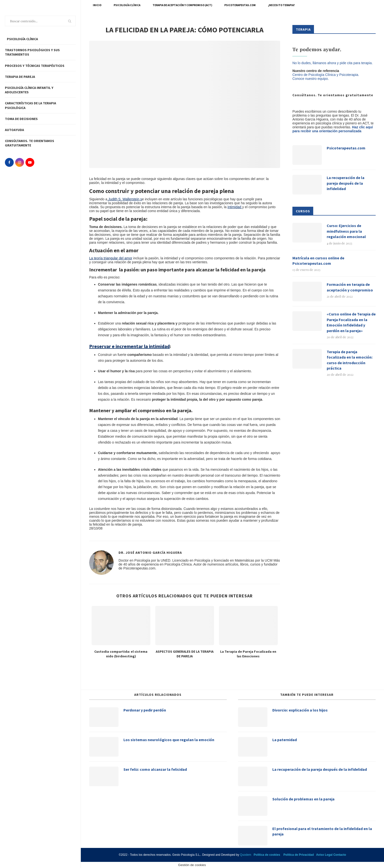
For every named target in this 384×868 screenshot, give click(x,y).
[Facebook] (9, 162)
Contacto (340, 855)
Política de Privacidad (299, 855)
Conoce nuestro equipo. (311, 79)
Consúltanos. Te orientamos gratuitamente (30, 143)
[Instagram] (20, 162)
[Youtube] (30, 162)
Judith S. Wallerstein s (125, 199)
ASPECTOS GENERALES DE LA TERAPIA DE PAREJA (185, 654)
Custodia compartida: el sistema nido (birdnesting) (121, 654)
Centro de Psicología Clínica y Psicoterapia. (326, 75)
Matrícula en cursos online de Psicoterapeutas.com (318, 261)
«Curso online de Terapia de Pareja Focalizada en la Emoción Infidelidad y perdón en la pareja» (351, 322)
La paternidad (285, 740)
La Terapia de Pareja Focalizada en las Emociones (248, 654)
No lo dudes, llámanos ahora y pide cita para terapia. (333, 63)
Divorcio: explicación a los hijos (300, 710)
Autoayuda (14, 130)
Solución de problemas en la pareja (303, 799)
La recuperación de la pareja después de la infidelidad (346, 183)
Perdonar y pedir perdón (145, 710)
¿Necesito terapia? (281, 5)
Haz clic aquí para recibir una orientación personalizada (333, 129)
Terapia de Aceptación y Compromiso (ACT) (182, 5)
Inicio (97, 5)
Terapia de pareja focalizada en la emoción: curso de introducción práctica (350, 360)
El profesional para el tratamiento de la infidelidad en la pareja (322, 831)
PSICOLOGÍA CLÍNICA (22, 39)
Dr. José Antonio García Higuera (150, 553)
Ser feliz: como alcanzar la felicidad (155, 769)
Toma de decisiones (21, 119)
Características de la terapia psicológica (30, 105)
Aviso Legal (324, 855)
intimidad (235, 207)
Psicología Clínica (127, 5)
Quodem (246, 855)
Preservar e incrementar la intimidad (129, 346)
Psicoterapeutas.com (240, 5)
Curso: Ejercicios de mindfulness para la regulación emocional (346, 231)
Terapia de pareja (20, 77)
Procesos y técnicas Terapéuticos (35, 66)
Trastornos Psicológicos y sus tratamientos (32, 52)
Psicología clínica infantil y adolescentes (29, 90)
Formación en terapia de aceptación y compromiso (350, 287)
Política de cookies (267, 855)
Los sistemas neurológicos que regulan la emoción (169, 740)
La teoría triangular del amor (111, 258)
